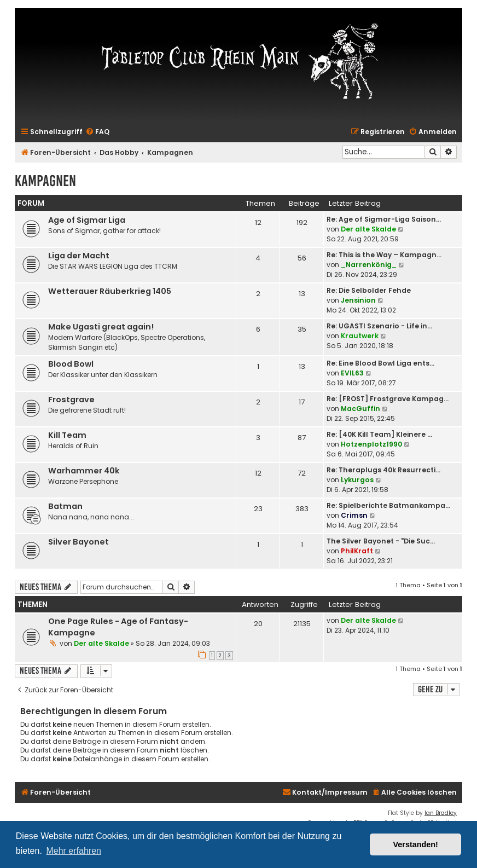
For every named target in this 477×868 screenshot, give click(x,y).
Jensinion (358, 300)
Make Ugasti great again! (101, 327)
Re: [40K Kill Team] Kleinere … (379, 434)
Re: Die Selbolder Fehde (369, 290)
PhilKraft (357, 551)
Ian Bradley (441, 813)
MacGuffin (360, 409)
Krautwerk (360, 336)
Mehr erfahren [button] (74, 851)
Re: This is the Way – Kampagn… (384, 255)
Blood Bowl (71, 364)
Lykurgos (357, 480)
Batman (65, 506)
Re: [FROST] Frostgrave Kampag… (388, 399)
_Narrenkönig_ (369, 265)
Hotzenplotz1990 (371, 444)
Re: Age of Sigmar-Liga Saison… (384, 219)
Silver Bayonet (78, 542)
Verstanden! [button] (416, 844)
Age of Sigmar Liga (87, 220)
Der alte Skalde (368, 229)
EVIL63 (352, 373)
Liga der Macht (79, 256)
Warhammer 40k (84, 471)
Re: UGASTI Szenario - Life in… (379, 326)
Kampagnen (45, 181)
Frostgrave (71, 400)
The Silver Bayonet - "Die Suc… (381, 541)
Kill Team (67, 435)
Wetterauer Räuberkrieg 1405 (110, 291)
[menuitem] (97, 132)
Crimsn (354, 515)
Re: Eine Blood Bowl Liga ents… (380, 363)
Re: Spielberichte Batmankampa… (388, 505)
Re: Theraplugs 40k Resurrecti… (383, 470)
